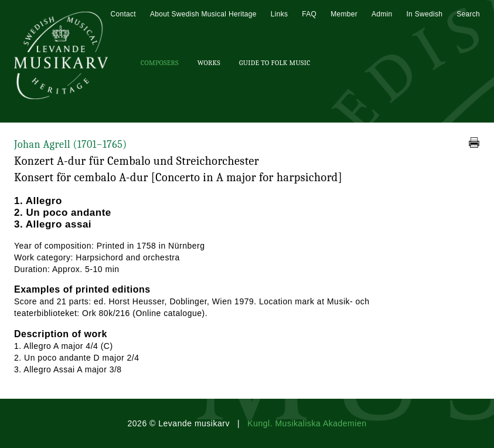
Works (209, 63)
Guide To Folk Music (275, 63)
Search (468, 14)
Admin (382, 14)
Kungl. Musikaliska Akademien (307, 423)
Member (344, 14)
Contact (123, 14)
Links (280, 14)
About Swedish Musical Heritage (203, 14)
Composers (160, 63)
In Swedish (424, 14)
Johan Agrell (71, 145)
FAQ (309, 14)
